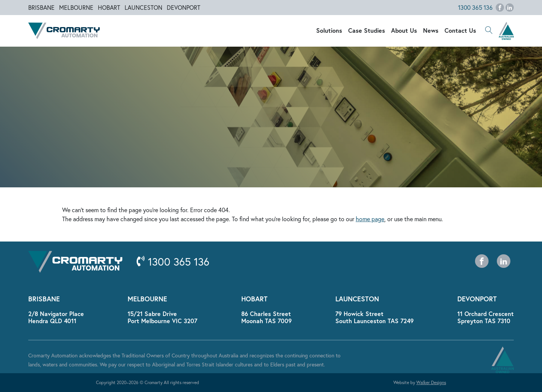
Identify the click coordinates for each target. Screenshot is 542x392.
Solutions (329, 30)
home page (370, 219)
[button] (489, 31)
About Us (404, 30)
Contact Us (460, 30)
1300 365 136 (475, 7)
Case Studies (367, 30)
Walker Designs (431, 382)
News (431, 30)
